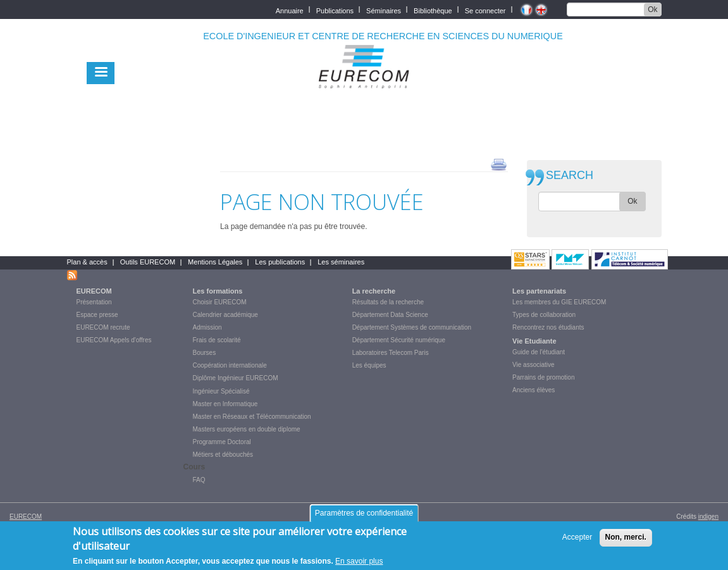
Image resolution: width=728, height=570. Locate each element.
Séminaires (384, 10)
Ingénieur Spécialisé (221, 391)
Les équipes (369, 365)
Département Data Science (390, 315)
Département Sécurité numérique (399, 340)
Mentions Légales (215, 262)
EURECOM (94, 291)
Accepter (577, 542)
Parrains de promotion (543, 377)
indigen (708, 517)
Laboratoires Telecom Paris (391, 353)
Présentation (94, 302)
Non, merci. (626, 542)
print (499, 164)
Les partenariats (539, 291)
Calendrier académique (225, 315)
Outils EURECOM (148, 262)
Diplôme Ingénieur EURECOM (236, 378)
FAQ (199, 480)
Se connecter (485, 10)
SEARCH (570, 176)
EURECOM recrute (103, 327)
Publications (335, 10)
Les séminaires (341, 262)
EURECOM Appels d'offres (114, 340)
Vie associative (534, 365)
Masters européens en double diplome (247, 429)
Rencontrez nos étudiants (548, 327)
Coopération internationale (230, 365)
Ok (652, 9)
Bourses (205, 353)
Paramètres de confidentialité (364, 518)
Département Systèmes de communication (412, 327)
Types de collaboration (544, 315)
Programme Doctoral (222, 442)
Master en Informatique (225, 404)
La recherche (374, 291)
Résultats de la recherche (388, 302)
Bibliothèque (433, 10)
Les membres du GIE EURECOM (559, 302)
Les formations (218, 291)
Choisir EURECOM (220, 302)
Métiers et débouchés (223, 455)
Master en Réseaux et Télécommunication (252, 417)
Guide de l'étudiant (539, 352)
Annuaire (290, 10)
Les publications (280, 262)
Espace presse (97, 315)
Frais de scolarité (217, 340)
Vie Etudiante (534, 341)
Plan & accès (87, 262)
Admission (207, 327)
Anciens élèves (534, 390)
